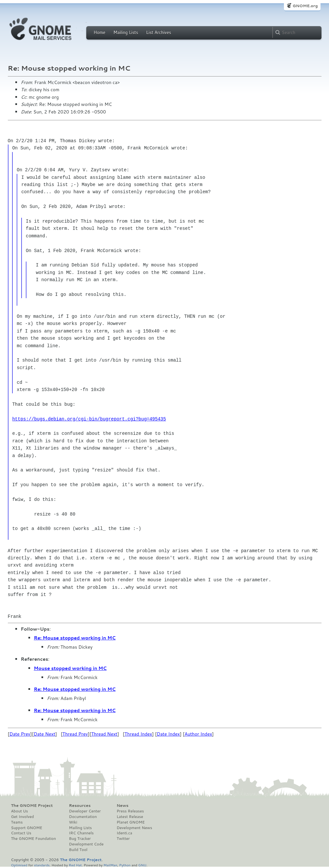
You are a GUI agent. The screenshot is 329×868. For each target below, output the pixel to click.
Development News (134, 828)
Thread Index (138, 734)
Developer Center (85, 811)
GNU (142, 865)
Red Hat (75, 865)
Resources (80, 806)
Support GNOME (27, 828)
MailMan (110, 865)
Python (125, 865)
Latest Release (130, 817)
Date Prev (20, 734)
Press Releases (130, 811)
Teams (17, 822)
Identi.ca (124, 833)
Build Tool (78, 850)
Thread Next (104, 734)
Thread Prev (75, 734)
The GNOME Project (32, 806)
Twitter (123, 839)
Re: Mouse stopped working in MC (75, 638)
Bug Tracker (80, 839)
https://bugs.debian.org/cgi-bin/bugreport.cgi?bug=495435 (89, 419)
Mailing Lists (126, 32)
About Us (20, 811)
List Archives (158, 32)
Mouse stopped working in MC (70, 668)
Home (100, 32)
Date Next (44, 734)
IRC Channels (81, 833)
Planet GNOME (131, 822)
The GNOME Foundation (34, 839)
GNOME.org (305, 6)
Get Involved (23, 817)
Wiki (73, 822)
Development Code (86, 844)
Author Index (198, 734)
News (123, 806)
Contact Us (21, 833)
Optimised (19, 865)
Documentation (83, 817)
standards (42, 865)
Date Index (168, 734)
